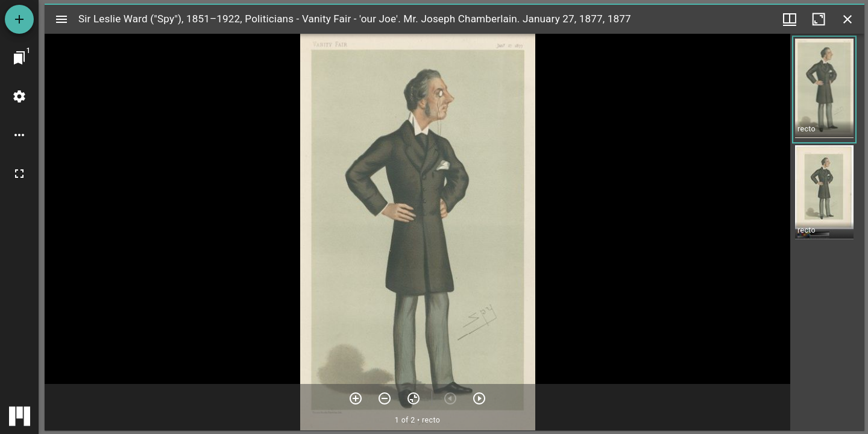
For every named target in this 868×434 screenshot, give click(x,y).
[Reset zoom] (414, 398)
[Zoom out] (385, 398)
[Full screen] (19, 174)
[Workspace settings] (19, 96)
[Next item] (479, 398)
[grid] (827, 232)
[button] (824, 90)
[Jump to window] (19, 58)
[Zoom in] (356, 398)
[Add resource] (19, 19)
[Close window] (848, 19)
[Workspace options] (19, 135)
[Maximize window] (819, 19)
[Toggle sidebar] (61, 19)
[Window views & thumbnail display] (790, 19)
